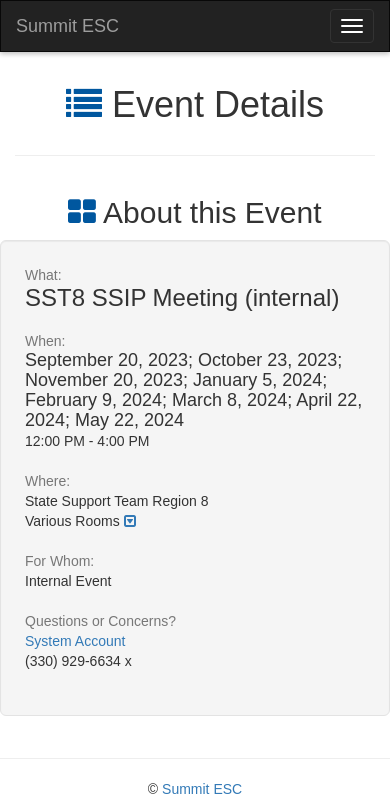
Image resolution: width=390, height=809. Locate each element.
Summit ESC (67, 26)
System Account (75, 641)
